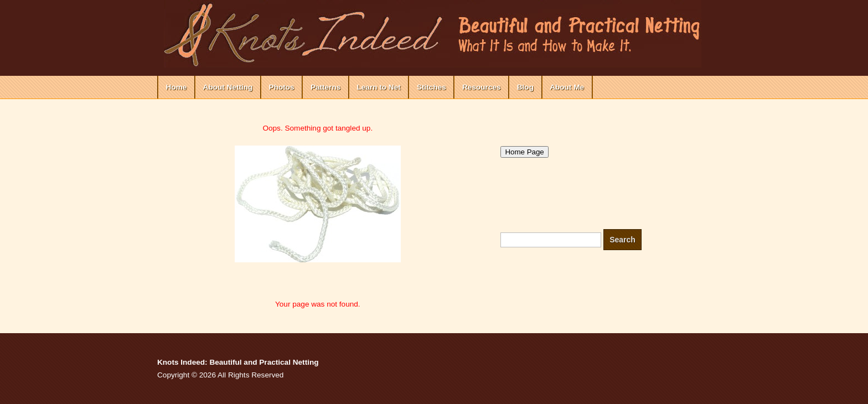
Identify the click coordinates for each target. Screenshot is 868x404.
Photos (282, 87)
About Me (567, 87)
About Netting (228, 87)
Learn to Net (378, 87)
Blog (525, 87)
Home (177, 87)
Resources (482, 87)
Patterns (325, 87)
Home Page (524, 152)
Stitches (432, 87)
